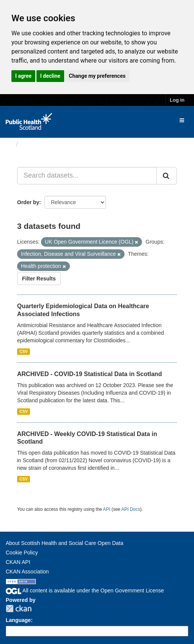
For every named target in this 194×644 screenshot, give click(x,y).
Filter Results (39, 279)
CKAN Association (27, 572)
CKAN (19, 609)
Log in (177, 100)
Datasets (36, 144)
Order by (28, 202)
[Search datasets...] (87, 176)
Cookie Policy (22, 553)
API (106, 509)
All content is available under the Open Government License (85, 590)
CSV (24, 351)
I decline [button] (50, 76)
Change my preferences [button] (97, 76)
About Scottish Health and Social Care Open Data (65, 543)
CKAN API (18, 562)
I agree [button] (23, 76)
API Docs (131, 509)
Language (18, 620)
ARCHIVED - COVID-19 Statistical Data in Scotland (89, 374)
